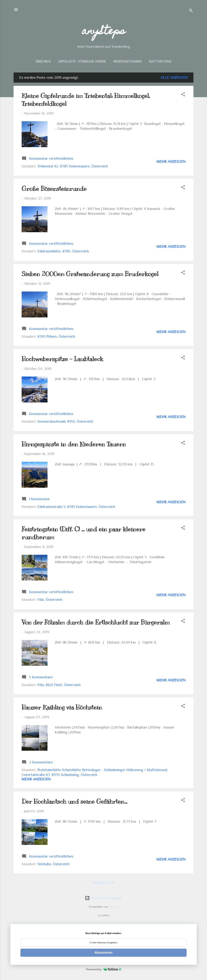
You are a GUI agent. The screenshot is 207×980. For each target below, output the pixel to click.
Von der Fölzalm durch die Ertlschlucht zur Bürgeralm (96, 622)
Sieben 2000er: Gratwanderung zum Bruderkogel (90, 274)
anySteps (104, 32)
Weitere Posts (104, 883)
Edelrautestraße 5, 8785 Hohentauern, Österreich (76, 507)
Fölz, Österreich (50, 600)
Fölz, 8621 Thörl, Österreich (59, 685)
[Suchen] (191, 11)
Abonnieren (104, 953)
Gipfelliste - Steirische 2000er (82, 61)
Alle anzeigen (174, 78)
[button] (183, 95)
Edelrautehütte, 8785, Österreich (63, 251)
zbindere (114, 907)
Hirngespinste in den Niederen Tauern (74, 444)
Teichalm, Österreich (53, 864)
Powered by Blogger (104, 898)
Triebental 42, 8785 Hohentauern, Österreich (73, 166)
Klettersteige (160, 61)
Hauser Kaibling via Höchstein (62, 707)
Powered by (103, 969)
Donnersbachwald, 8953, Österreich (65, 421)
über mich (43, 61)
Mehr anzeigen (171, 162)
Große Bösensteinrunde (54, 189)
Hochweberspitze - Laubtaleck (62, 359)
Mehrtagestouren (127, 61)
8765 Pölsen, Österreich (56, 336)
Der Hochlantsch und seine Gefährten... (74, 801)
